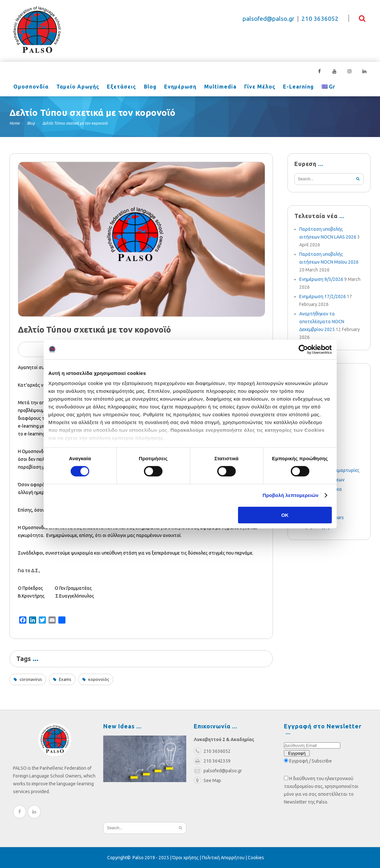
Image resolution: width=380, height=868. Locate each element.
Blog (146, 87)
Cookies (256, 858)
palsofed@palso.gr (268, 19)
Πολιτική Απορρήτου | (225, 858)
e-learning (290, 87)
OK (285, 515)
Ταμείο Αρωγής (76, 87)
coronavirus (31, 679)
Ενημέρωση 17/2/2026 (323, 296)
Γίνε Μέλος (252, 87)
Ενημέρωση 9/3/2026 (321, 279)
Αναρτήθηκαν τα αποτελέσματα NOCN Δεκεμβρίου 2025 (322, 322)
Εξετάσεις (119, 87)
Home (14, 123)
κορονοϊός (99, 679)
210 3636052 (320, 19)
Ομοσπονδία (30, 87)
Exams (65, 679)
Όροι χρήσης (185, 858)
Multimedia (214, 87)
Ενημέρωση (175, 87)
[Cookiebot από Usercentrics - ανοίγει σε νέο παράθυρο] (303, 349)
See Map (207, 780)
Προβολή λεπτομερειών (291, 495)
